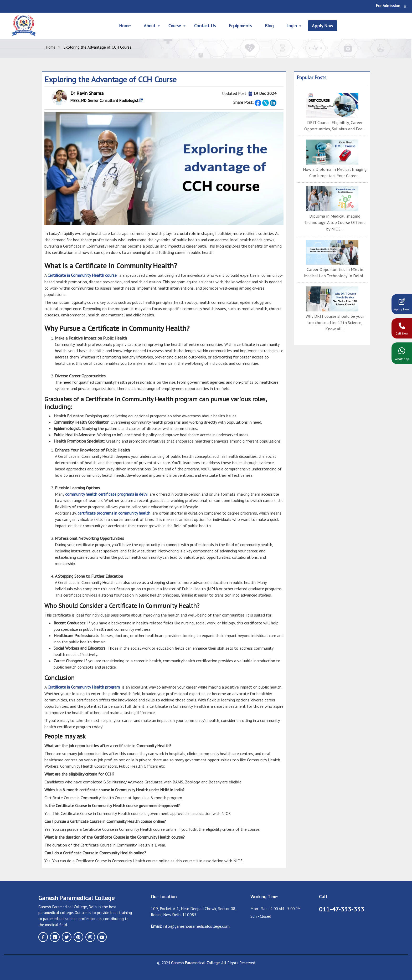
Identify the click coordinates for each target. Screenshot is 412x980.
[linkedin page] (55, 936)
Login (293, 26)
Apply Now (324, 26)
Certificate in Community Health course (83, 275)
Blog (270, 26)
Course (174, 26)
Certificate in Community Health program (84, 687)
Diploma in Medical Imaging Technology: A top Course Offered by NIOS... (335, 222)
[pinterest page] (78, 936)
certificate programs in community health (114, 513)
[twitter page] (66, 936)
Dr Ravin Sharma (87, 93)
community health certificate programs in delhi (106, 494)
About (149, 26)
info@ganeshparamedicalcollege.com (196, 926)
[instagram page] (89, 936)
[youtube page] (101, 936)
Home (124, 26)
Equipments (240, 26)
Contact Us (205, 26)
